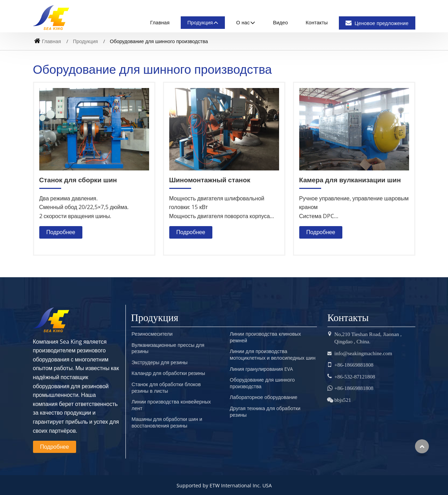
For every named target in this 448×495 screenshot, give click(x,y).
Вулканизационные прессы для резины (168, 348)
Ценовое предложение (377, 23)
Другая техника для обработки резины (265, 412)
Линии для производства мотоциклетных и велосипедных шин (273, 355)
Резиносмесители (152, 334)
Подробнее (61, 232)
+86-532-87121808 (355, 377)
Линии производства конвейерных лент (171, 405)
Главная (160, 22)
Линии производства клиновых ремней (265, 337)
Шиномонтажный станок (210, 180)
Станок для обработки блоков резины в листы (166, 388)
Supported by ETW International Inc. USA (224, 485)
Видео (281, 22)
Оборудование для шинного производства (262, 383)
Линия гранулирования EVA (261, 369)
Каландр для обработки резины (168, 373)
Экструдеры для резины (160, 362)
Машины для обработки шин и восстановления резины (167, 422)
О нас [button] (243, 22)
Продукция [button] (200, 22)
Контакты (317, 22)
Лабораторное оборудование (263, 397)
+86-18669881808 (354, 365)
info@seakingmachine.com (363, 353)
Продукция (85, 41)
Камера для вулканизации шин (350, 180)
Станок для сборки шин (78, 180)
